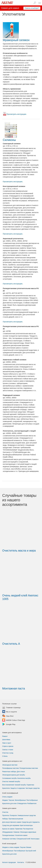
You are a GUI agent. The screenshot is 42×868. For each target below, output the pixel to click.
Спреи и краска (8, 746)
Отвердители (22, 803)
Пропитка (6, 815)
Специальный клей (23, 839)
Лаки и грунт (7, 743)
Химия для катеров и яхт (12, 761)
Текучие (11, 800)
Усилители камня (21, 835)
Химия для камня (9, 808)
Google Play (11, 725)
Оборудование (8, 832)
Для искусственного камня (12, 822)
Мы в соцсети (11, 712)
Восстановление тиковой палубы (14, 785)
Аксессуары (35, 839)
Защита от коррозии (18, 788)
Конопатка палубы (24, 778)
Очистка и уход (8, 753)
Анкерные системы (9, 839)
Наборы (5, 819)
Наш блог (10, 716)
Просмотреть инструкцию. (13, 182)
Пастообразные (32, 800)
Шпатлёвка (6, 740)
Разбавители (32, 803)
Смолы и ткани (8, 750)
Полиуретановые (8, 835)
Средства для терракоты (31, 822)
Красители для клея (9, 803)
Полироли (13, 815)
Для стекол (21, 772)
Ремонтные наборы (9, 772)
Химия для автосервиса (12, 732)
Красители (6, 788)
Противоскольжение (16, 819)
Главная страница (13, 708)
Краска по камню (8, 829)
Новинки (16, 832)
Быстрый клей (31, 851)
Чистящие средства (32, 788)
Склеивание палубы (10, 778)
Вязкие (29, 847)
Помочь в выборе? (32, 8)
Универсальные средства (27, 815)
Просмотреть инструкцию (16, 114)
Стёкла (5, 756)
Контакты (21, 862)
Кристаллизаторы (26, 825)
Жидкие (5, 800)
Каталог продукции (9, 862)
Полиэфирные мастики (11, 768)
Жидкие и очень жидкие (11, 847)
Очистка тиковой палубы (11, 782)
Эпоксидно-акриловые (28, 832)
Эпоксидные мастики (10, 765)
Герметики (30, 785)
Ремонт (5, 736)
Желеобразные (20, 800)
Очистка (5, 812)
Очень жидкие (7, 797)
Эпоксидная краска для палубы (14, 775)
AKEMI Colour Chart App (16, 720)
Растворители (28, 829)
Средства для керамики (11, 825)
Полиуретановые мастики (29, 768)
